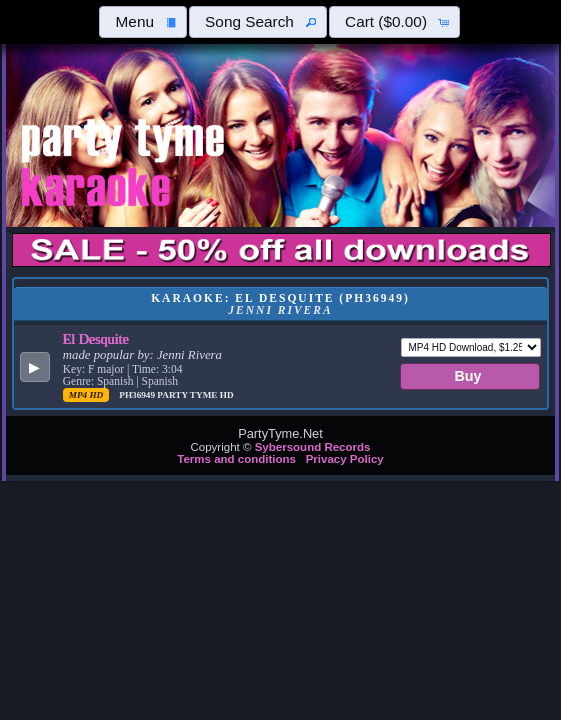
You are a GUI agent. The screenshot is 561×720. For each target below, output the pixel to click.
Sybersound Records (313, 447)
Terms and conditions (236, 459)
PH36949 (138, 395)
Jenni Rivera (189, 355)
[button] (143, 22)
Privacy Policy (345, 459)
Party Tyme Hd (195, 395)
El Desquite (96, 339)
